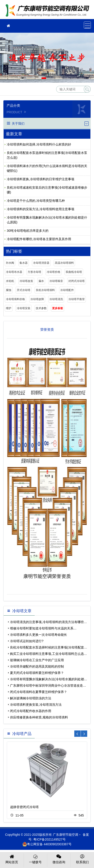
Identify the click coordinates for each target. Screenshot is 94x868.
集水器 (24, 263)
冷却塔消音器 (41, 263)
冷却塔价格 (53, 272)
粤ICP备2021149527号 (49, 839)
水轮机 (10, 281)
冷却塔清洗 (56, 299)
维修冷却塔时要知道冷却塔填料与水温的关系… (43, 628)
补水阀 (10, 263)
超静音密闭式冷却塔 (24, 807)
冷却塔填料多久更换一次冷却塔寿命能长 (39, 635)
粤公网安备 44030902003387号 (47, 844)
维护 (9, 308)
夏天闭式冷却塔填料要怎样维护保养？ (37, 673)
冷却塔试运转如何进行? (27, 641)
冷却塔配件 (67, 290)
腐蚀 (9, 290)
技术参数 (41, 308)
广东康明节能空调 (49, 11)
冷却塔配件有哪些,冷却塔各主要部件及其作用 (39, 239)
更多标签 (58, 308)
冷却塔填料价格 (15, 299)
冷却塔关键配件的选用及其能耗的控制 (37, 666)
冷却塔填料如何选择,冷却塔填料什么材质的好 (39, 144)
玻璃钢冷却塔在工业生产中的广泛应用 (37, 660)
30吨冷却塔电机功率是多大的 (28, 231)
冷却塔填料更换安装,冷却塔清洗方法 (36, 705)
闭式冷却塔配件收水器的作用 (31, 711)
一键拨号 (35, 859)
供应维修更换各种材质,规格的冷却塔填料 (39, 717)
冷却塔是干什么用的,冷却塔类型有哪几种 (36, 201)
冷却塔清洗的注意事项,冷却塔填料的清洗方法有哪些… (48, 622)
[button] (44, 78)
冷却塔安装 (24, 308)
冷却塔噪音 (56, 281)
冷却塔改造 (26, 281)
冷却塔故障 (37, 299)
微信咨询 (59, 859)
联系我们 (82, 859)
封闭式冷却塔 (77, 281)
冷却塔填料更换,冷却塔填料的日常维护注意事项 (41, 179)
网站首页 (12, 859)
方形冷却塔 (34, 272)
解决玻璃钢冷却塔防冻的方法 (31, 698)
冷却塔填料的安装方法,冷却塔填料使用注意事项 (41, 209)
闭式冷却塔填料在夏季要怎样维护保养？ (39, 692)
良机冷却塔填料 (45, 290)
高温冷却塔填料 (64, 263)
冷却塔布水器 (14, 272)
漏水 (41, 281)
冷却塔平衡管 (77, 299)
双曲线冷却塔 (74, 272)
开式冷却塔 (24, 290)
